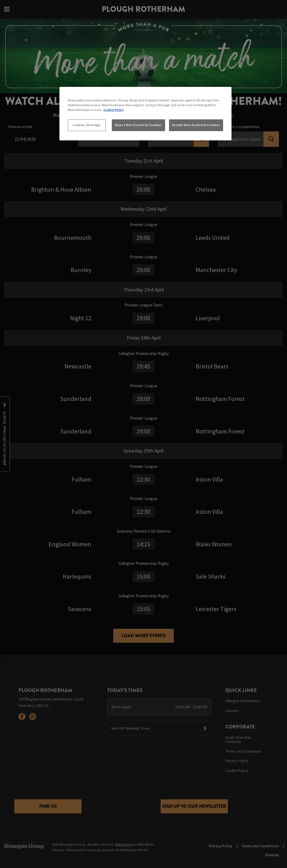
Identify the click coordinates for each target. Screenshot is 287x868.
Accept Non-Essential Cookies (196, 125)
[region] (145, 114)
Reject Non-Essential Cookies (138, 125)
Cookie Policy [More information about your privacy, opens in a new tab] (114, 110)
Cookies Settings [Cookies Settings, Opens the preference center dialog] (87, 125)
